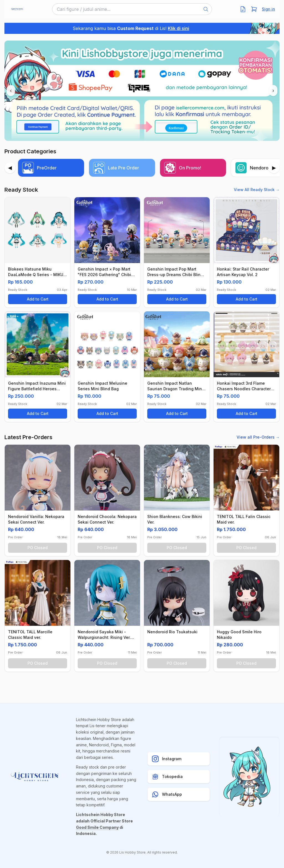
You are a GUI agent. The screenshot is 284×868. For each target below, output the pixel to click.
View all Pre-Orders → (258, 437)
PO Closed (38, 548)
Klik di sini (178, 28)
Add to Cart (38, 299)
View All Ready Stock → (257, 190)
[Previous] (10, 168)
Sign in (268, 9)
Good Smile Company (97, 827)
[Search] (206, 9)
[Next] (274, 168)
